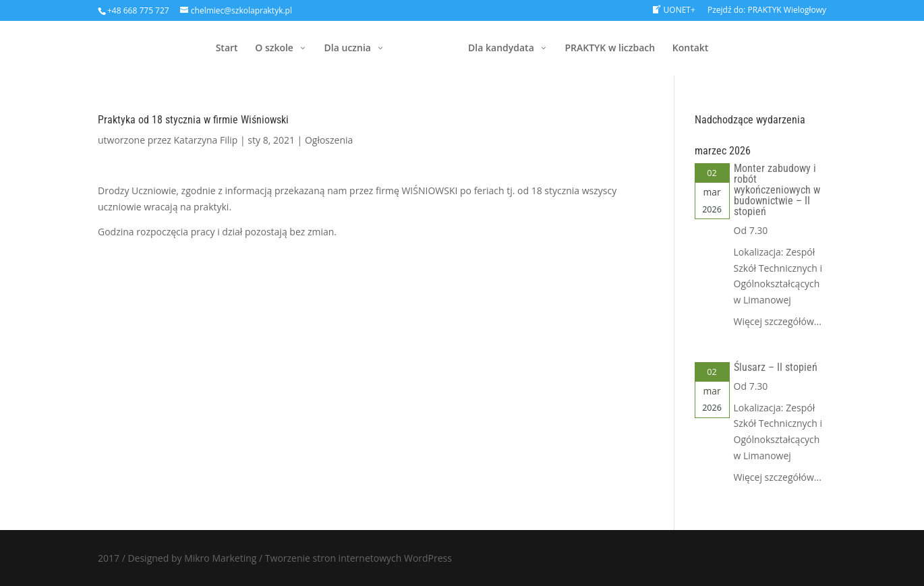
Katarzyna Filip (206, 140)
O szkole (274, 49)
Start (227, 49)
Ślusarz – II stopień (776, 367)
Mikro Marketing (220, 558)
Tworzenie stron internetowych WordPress (358, 558)
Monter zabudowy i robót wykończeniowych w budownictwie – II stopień (777, 190)
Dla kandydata (501, 49)
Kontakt (691, 49)
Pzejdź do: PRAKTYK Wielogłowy (767, 11)
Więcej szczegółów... (778, 321)
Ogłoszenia (329, 140)
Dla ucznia (348, 49)
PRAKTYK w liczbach (610, 49)
